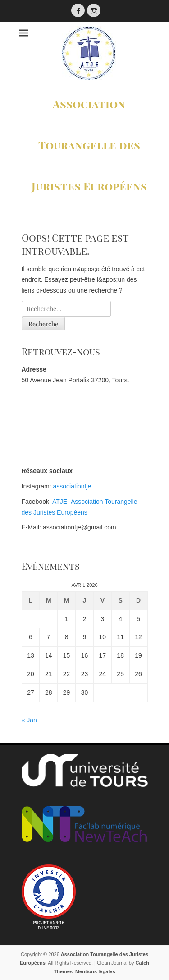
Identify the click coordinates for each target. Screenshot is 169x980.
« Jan (29, 720)
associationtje (72, 486)
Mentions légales (95, 971)
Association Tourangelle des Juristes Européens (89, 145)
